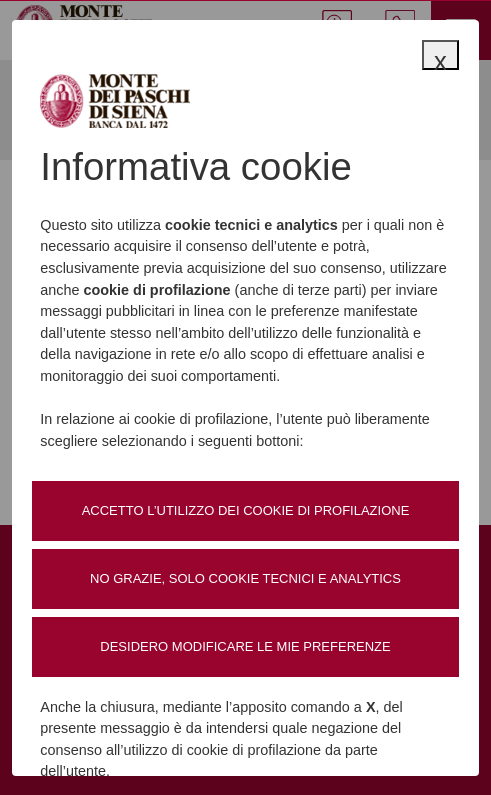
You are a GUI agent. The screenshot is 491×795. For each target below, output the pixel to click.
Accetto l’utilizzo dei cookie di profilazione (246, 510)
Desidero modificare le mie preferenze (245, 646)
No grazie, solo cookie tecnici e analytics (245, 578)
